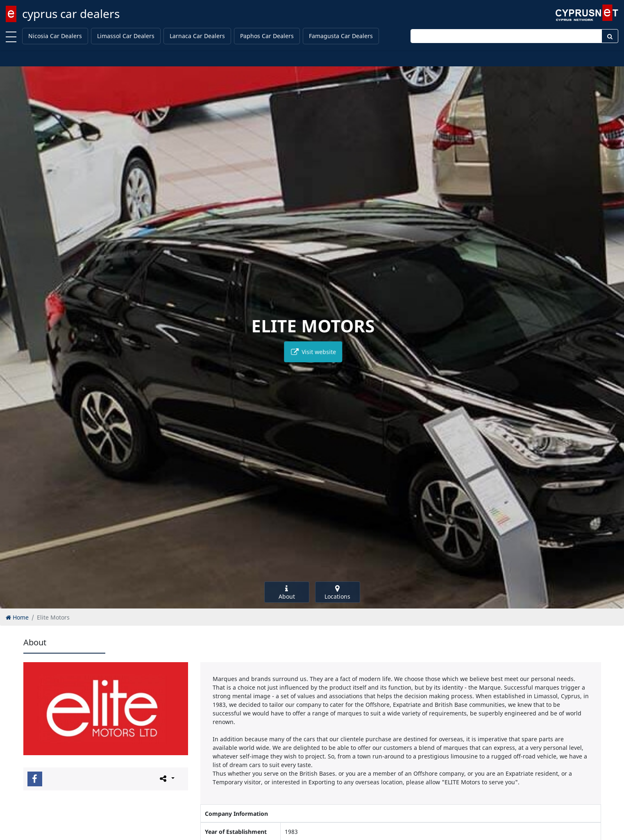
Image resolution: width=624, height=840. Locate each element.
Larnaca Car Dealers (197, 36)
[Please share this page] (167, 779)
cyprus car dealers (71, 14)
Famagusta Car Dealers (341, 36)
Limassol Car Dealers (126, 36)
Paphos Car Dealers (267, 36)
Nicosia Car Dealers (55, 36)
